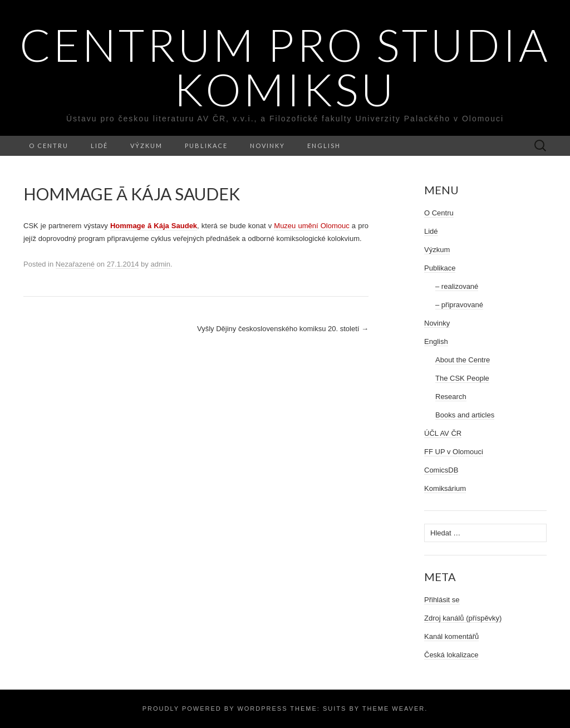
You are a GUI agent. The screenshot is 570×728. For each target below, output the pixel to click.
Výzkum (146, 146)
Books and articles (465, 415)
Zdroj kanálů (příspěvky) (463, 618)
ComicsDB (441, 470)
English (324, 146)
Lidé (99, 146)
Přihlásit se (442, 600)
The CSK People (462, 378)
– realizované (457, 286)
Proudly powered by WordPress (215, 709)
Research (451, 397)
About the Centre (463, 360)
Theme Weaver (394, 709)
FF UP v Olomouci (454, 452)
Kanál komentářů (451, 636)
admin (160, 264)
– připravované (459, 305)
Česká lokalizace (451, 655)
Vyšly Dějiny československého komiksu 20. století (283, 329)
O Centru (49, 146)
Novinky (267, 146)
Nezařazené (75, 264)
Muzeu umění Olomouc (311, 226)
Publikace (206, 146)
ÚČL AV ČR (443, 433)
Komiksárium (445, 488)
